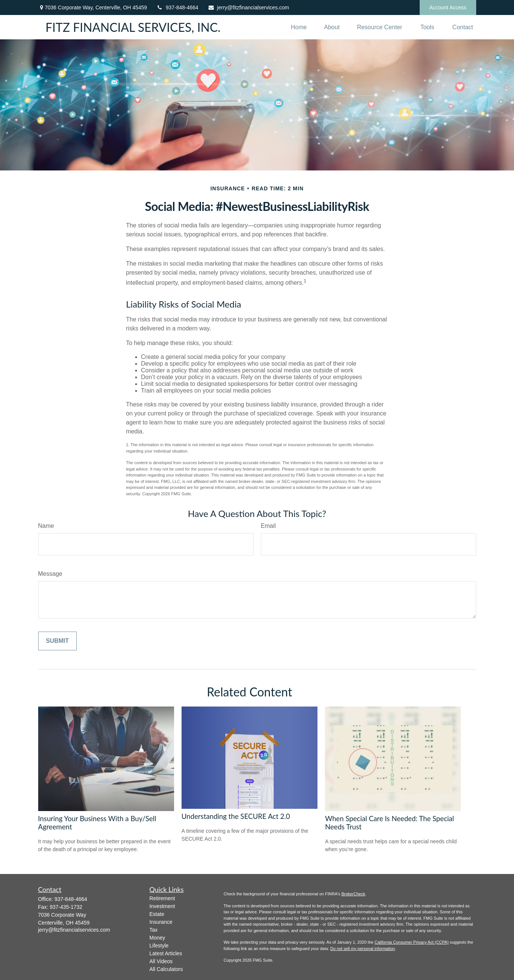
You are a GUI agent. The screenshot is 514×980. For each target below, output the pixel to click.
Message (50, 574)
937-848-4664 (177, 7)
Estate (157, 914)
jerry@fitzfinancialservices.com (248, 7)
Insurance (161, 922)
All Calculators (166, 969)
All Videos (161, 961)
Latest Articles (166, 953)
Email (268, 526)
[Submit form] (57, 641)
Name (46, 526)
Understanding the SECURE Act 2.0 (236, 816)
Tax (153, 930)
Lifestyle (159, 946)
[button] (299, 27)
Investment (162, 906)
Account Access (448, 7)
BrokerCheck (353, 894)
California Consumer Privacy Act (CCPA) (411, 942)
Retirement (162, 898)
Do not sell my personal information (362, 949)
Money (157, 938)
